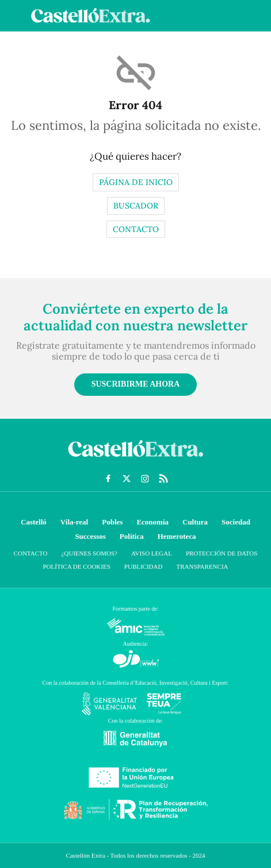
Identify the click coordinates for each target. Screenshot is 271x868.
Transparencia (202, 566)
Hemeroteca (177, 536)
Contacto (136, 229)
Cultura (195, 522)
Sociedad (236, 522)
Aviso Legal (152, 553)
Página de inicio (136, 182)
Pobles (112, 522)
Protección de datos (222, 553)
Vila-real (74, 522)
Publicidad (144, 566)
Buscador (136, 206)
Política (132, 536)
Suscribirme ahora (136, 384)
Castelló (34, 522)
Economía (152, 522)
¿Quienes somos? (89, 553)
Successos (90, 536)
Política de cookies (76, 566)
